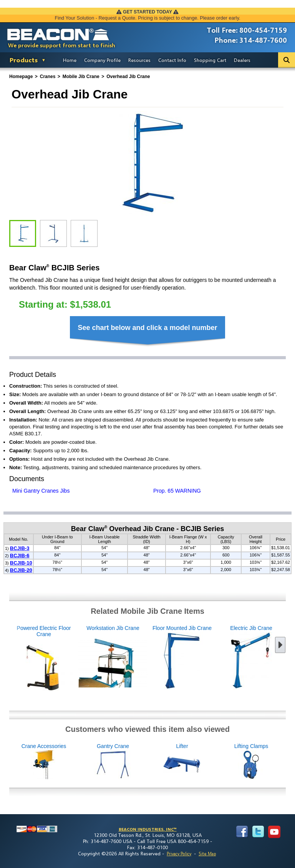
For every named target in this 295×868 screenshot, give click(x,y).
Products (24, 60)
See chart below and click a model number (147, 328)
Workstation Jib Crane (81, 658)
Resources (139, 60)
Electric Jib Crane (219, 658)
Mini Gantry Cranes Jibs (41, 491)
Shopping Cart (210, 60)
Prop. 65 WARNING (177, 491)
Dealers (242, 60)
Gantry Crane (145, 762)
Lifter (214, 762)
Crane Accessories (76, 762)
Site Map (207, 854)
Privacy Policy (179, 854)
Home (70, 60)
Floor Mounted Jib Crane (150, 658)
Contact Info (172, 60)
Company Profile (102, 60)
